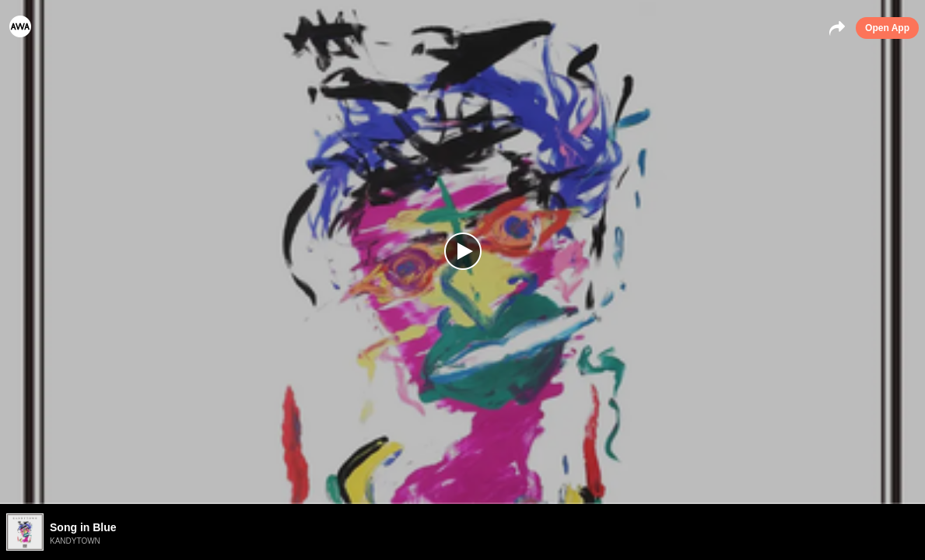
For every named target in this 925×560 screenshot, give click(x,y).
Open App (887, 28)
